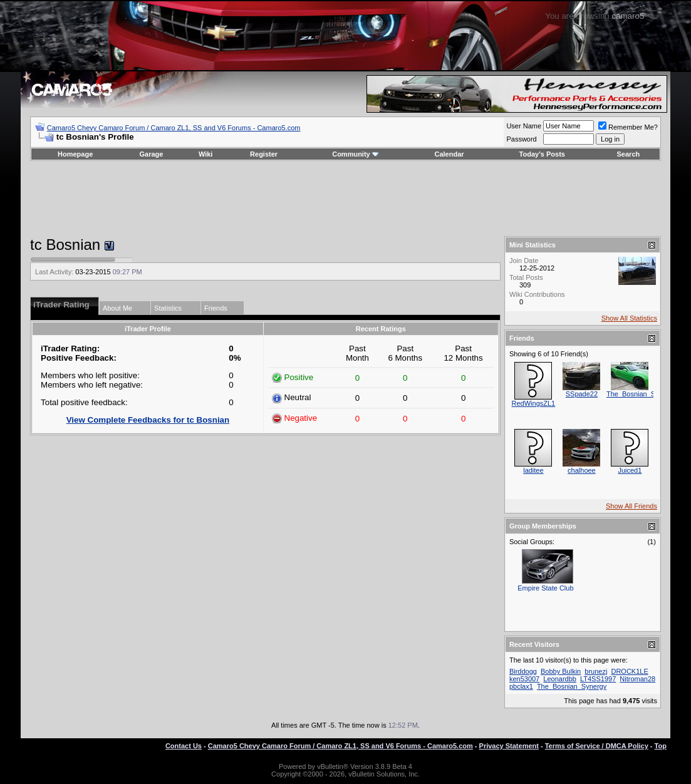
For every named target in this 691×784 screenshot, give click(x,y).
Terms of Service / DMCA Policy (597, 746)
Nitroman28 (637, 679)
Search (629, 154)
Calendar (449, 154)
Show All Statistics (629, 318)
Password (521, 139)
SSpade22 (582, 394)
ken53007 (524, 679)
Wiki (206, 154)
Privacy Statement (509, 746)
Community (356, 154)
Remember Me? (628, 127)
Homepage (75, 154)
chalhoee (582, 470)
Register (264, 154)
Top (661, 746)
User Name (524, 126)
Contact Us (184, 746)
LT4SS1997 (598, 679)
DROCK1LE (629, 671)
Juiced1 (630, 470)
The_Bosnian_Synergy (641, 394)
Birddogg (523, 671)
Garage (152, 154)
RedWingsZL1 (534, 403)
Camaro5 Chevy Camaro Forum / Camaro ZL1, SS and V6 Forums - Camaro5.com (174, 128)
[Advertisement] (346, 199)
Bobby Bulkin (561, 671)
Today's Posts (542, 154)
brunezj (596, 671)
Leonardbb (560, 679)
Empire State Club (545, 588)
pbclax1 (521, 686)
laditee (533, 470)
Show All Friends (631, 506)
